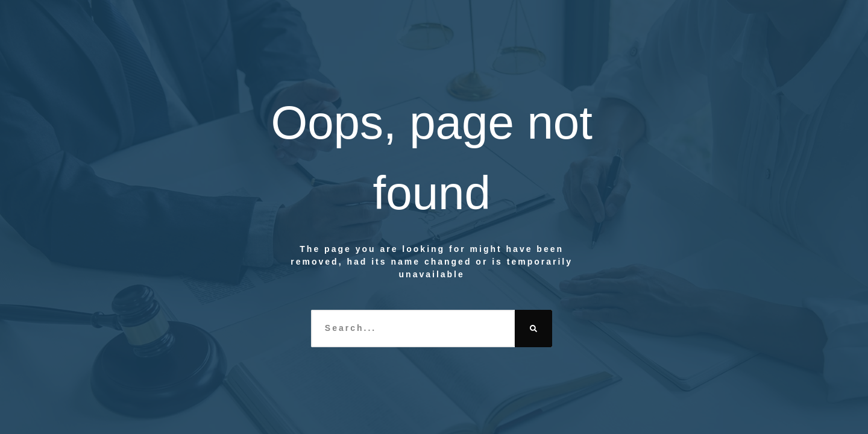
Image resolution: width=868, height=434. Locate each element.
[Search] (533, 329)
